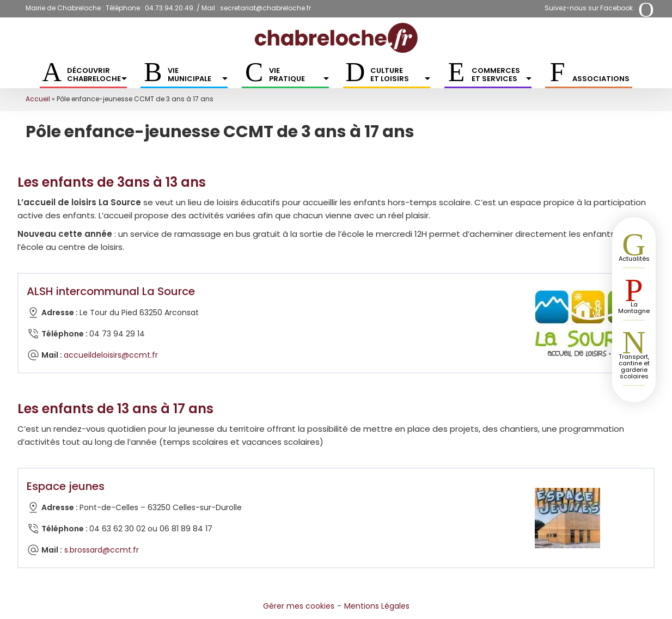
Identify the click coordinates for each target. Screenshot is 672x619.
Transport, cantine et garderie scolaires (634, 366)
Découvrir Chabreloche (97, 75)
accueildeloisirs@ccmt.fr (111, 355)
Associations (601, 79)
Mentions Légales (377, 606)
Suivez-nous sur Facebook (589, 8)
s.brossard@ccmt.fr (102, 550)
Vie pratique (299, 75)
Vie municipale (198, 75)
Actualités (634, 259)
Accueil (38, 99)
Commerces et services (502, 75)
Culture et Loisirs (400, 75)
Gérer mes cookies (299, 606)
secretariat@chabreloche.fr (265, 8)
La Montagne (634, 308)
